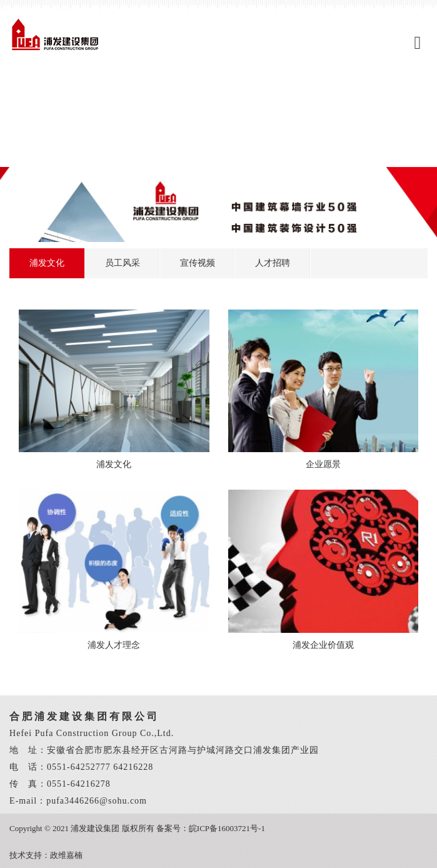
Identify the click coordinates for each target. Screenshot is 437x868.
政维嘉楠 (66, 855)
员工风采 (123, 263)
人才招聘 (273, 263)
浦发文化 (47, 263)
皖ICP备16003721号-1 (227, 828)
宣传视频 (198, 263)
